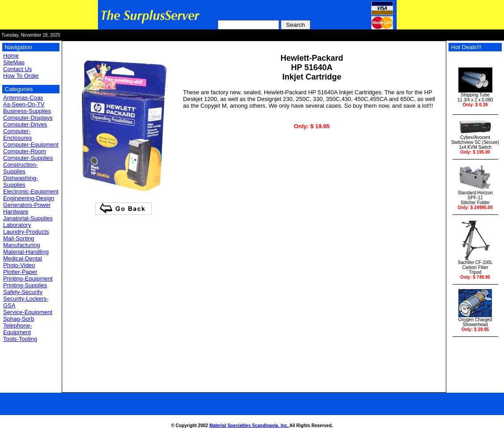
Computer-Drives (25, 124)
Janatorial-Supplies (28, 218)
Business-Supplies (27, 111)
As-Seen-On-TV (24, 104)
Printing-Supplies (25, 285)
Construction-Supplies (20, 168)
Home (11, 56)
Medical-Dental (23, 258)
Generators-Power (27, 205)
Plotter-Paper (20, 272)
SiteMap (14, 62)
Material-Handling (26, 252)
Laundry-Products (26, 232)
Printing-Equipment (28, 279)
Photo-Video (19, 265)
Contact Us (17, 69)
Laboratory (17, 225)
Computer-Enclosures (17, 134)
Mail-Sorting (19, 238)
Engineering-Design (29, 198)
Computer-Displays (28, 118)
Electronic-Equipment (31, 191)
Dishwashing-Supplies (21, 181)
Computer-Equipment (31, 145)
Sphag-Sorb (19, 319)
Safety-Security (23, 292)
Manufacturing (21, 245)
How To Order (21, 76)
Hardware (16, 212)
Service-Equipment (28, 312)
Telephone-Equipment (17, 329)
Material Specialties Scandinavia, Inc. (249, 426)
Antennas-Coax (23, 98)
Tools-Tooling (20, 339)
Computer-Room (25, 151)
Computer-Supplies (28, 158)
